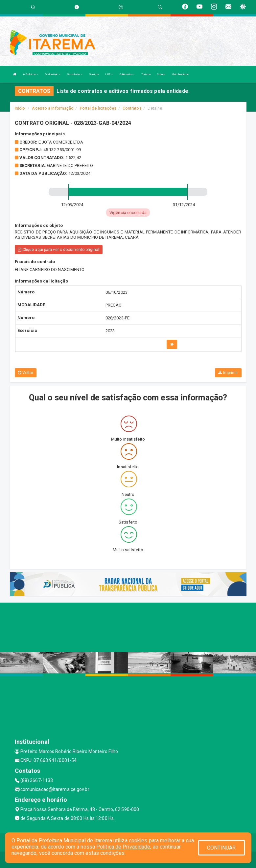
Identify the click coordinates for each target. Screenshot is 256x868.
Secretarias (75, 74)
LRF (109, 74)
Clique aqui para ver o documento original (59, 250)
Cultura (161, 74)
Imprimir (228, 373)
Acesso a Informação (53, 108)
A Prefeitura (31, 74)
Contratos (132, 108)
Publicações (127, 74)
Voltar (26, 373)
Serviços (94, 74)
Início (20, 108)
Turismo (146, 74)
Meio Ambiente (180, 74)
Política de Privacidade (123, 847)
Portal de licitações (98, 108)
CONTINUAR (221, 848)
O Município (53, 74)
